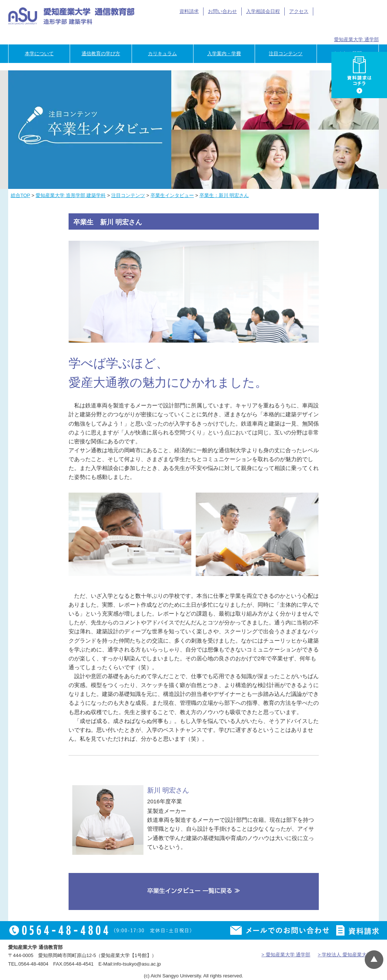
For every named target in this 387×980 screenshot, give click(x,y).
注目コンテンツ (286, 54)
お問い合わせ (222, 11)
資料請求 (189, 11)
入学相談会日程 (263, 11)
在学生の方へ (218, 27)
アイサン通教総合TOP (345, 11)
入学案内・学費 (224, 54)
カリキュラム (162, 54)
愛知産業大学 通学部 (356, 39)
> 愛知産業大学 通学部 (286, 955)
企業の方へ (310, 27)
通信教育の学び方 (101, 54)
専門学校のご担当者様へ (356, 27)
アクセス (299, 11)
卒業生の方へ (264, 27)
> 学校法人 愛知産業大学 (345, 955)
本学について (39, 54)
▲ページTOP (374, 960)
